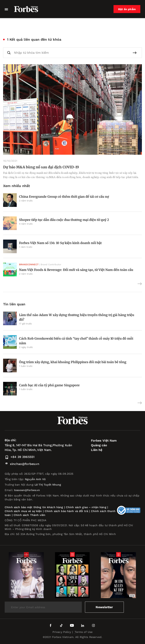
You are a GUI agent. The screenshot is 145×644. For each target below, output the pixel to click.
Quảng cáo (99, 445)
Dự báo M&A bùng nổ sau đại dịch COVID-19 (41, 167)
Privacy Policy (62, 632)
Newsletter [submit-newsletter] (104, 607)
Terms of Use (84, 632)
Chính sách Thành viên (29, 515)
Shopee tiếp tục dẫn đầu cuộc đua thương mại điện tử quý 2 (64, 220)
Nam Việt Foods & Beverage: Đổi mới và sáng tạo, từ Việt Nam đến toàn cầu (76, 270)
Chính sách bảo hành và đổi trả (66, 511)
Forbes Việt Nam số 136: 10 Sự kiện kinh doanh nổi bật (60, 243)
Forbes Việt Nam (104, 441)
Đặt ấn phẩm (127, 9)
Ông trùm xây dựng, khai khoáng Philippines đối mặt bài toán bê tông (73, 362)
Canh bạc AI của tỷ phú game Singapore (49, 385)
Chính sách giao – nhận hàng (86, 507)
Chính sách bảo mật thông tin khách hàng (34, 507)
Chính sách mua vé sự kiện (24, 511)
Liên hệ (97, 450)
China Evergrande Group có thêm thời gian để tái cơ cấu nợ (64, 197)
